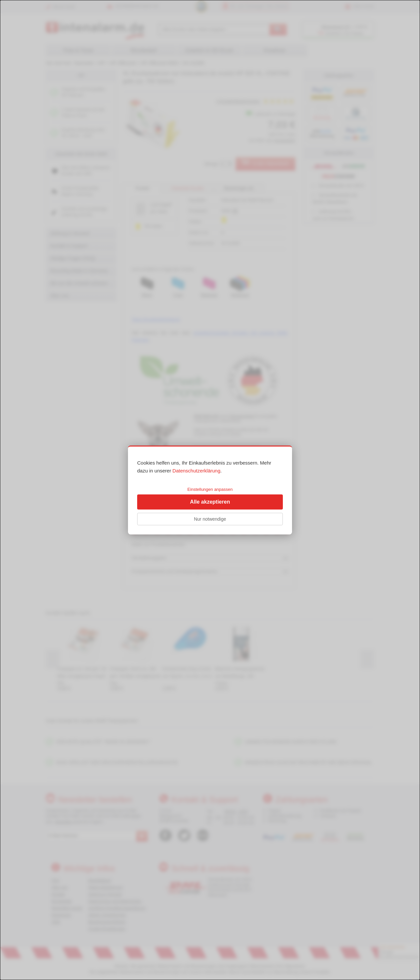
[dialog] (210, 490)
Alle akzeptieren (210, 502)
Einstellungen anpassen (210, 489)
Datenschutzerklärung (197, 471)
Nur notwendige (210, 519)
